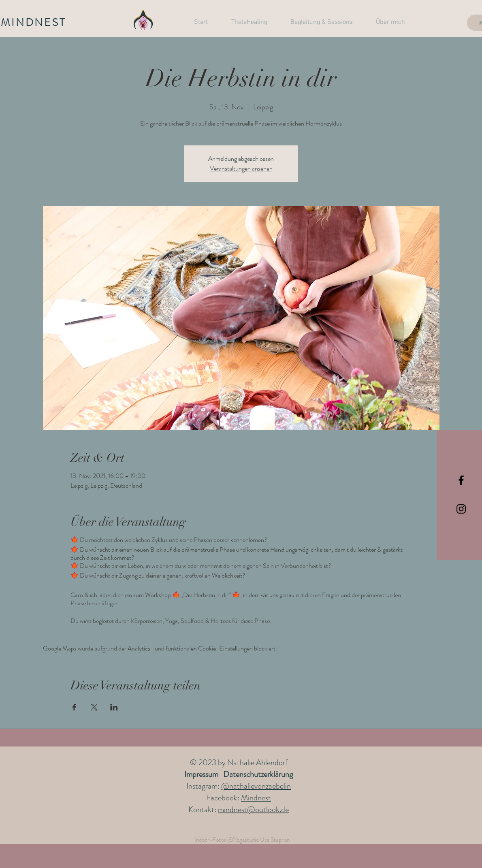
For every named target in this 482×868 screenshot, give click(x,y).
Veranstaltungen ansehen (241, 168)
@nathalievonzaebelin (256, 786)
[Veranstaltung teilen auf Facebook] (74, 707)
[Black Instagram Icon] (461, 509)
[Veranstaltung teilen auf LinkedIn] (114, 707)
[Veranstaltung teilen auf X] (94, 707)
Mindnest (256, 798)
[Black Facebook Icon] (461, 480)
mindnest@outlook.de (253, 809)
